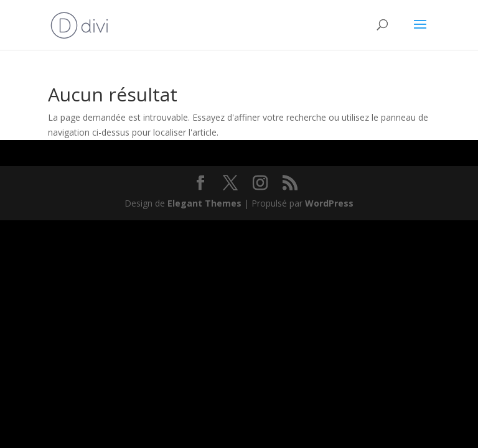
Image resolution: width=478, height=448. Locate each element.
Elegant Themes (204, 203)
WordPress (329, 203)
